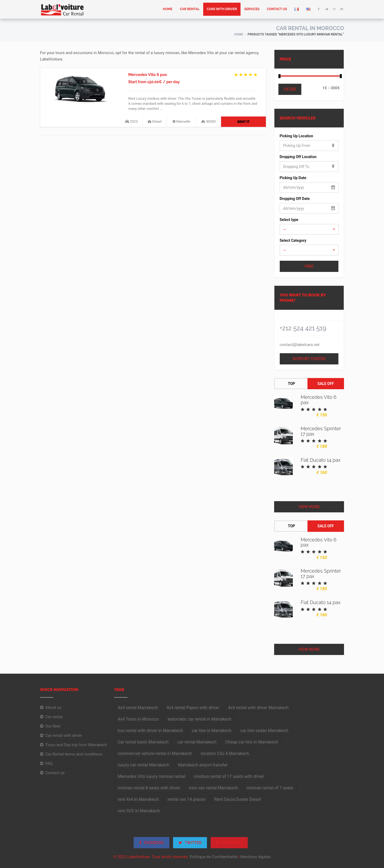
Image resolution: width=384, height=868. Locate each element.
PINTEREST (229, 843)
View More (309, 507)
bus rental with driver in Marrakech (150, 731)
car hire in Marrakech (212, 731)
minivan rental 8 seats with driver (149, 788)
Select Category (293, 240)
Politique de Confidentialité (214, 857)
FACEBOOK (152, 843)
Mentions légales (256, 857)
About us (53, 708)
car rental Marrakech (197, 742)
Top (291, 384)
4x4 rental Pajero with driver (193, 708)
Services (252, 9)
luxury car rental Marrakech (144, 765)
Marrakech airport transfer (203, 765)
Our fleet (53, 726)
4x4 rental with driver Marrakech (258, 708)
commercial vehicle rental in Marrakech (155, 754)
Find (309, 266)
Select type (289, 220)
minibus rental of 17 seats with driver (229, 776)
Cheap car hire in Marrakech (252, 742)
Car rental (189, 9)
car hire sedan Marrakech (264, 731)
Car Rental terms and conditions (74, 754)
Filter (290, 89)
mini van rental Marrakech (213, 788)
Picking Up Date (293, 178)
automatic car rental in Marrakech (200, 719)
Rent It (243, 122)
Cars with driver (222, 9)
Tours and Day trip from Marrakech (76, 745)
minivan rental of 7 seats (270, 788)
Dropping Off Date (295, 199)
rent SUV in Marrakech (139, 811)
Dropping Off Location (298, 157)
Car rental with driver (64, 736)
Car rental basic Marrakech (143, 742)
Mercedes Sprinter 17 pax (321, 431)
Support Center (309, 359)
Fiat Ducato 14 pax (321, 460)
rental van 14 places (186, 799)
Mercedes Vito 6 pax (148, 75)
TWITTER (190, 843)
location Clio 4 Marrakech (225, 754)
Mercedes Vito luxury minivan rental (152, 776)
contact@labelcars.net (300, 345)
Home (238, 34)
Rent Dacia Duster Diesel (238, 799)
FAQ (49, 763)
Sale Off (326, 384)
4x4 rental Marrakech (138, 708)
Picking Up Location (297, 136)
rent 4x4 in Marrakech (138, 799)
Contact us (277, 9)
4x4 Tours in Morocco (138, 719)
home (168, 9)
